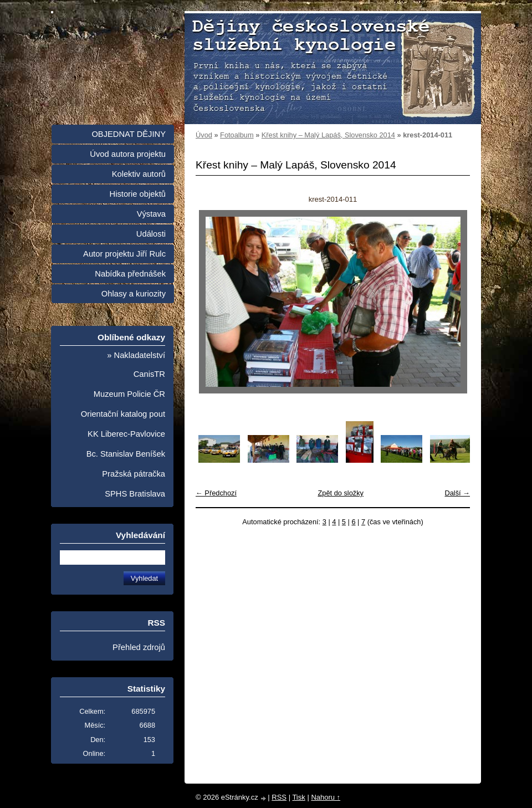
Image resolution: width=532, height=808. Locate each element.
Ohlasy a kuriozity (134, 294)
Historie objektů (138, 194)
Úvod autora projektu (128, 154)
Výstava (151, 214)
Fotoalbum (237, 135)
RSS (279, 797)
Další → (457, 493)
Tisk (298, 797)
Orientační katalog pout (123, 414)
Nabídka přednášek (130, 274)
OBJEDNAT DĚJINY (129, 134)
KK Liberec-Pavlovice (126, 434)
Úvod (204, 135)
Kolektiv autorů (139, 174)
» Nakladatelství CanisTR (136, 365)
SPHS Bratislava (135, 494)
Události (151, 234)
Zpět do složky (341, 493)
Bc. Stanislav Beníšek (126, 454)
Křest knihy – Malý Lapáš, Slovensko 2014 (328, 135)
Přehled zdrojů (139, 647)
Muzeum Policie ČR (129, 394)
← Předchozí (216, 493)
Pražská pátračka (134, 474)
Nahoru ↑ (326, 797)
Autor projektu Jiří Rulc (124, 254)
